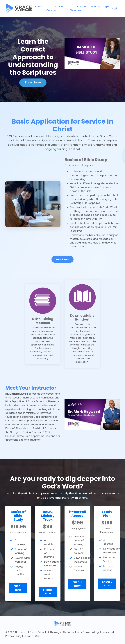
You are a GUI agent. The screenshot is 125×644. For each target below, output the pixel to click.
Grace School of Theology (45, 634)
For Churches (75, 8)
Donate (95, 6)
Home (39, 6)
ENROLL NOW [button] (18, 594)
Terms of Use (32, 638)
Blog (62, 6)
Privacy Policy (13, 638)
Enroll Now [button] (33, 82)
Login (106, 6)
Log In (115, 8)
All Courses (51, 8)
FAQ (86, 6)
